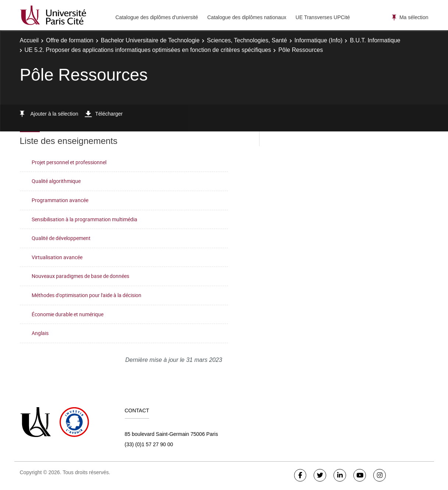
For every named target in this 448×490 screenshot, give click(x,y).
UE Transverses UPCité (323, 17)
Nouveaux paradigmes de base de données (80, 276)
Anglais (40, 333)
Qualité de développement (61, 238)
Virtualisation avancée (57, 257)
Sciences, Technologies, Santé (247, 40)
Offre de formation (70, 40)
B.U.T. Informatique (375, 40)
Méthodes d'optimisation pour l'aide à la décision (87, 295)
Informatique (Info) (319, 40)
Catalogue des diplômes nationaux (247, 17)
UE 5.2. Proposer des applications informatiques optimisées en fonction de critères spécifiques (148, 50)
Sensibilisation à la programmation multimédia (84, 219)
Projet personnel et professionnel (69, 162)
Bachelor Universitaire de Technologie (150, 40)
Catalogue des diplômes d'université (157, 17)
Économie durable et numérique (68, 314)
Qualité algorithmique (56, 181)
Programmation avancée (60, 200)
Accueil (29, 40)
